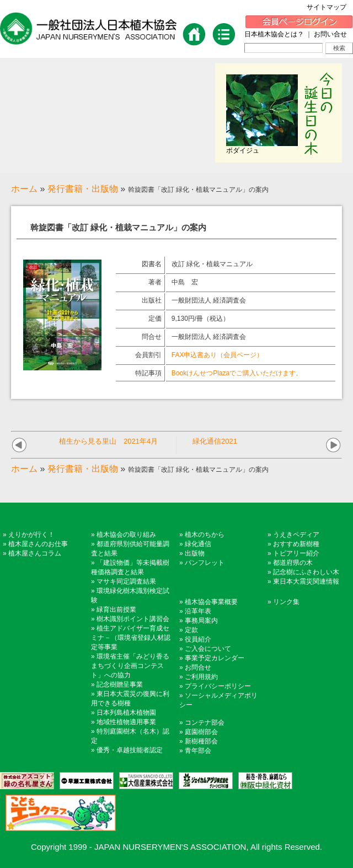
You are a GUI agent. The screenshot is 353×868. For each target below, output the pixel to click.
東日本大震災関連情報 (306, 581)
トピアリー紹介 (296, 553)
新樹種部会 (201, 741)
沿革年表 (198, 611)
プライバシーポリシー (218, 686)
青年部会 (198, 751)
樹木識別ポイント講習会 (133, 619)
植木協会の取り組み (126, 535)
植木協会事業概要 (211, 602)
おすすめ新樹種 (296, 544)
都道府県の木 (293, 563)
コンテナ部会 (205, 723)
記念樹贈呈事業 (120, 684)
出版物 (195, 553)
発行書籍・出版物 (83, 189)
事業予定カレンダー (215, 658)
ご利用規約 (201, 677)
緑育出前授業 (116, 610)
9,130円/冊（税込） (200, 319)
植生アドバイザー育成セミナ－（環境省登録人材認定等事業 (131, 638)
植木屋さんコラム (35, 553)
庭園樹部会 (201, 732)
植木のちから (205, 535)
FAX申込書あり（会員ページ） (218, 355)
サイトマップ (330, 7)
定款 (191, 630)
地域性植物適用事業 (126, 722)
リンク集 (286, 602)
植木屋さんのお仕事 (38, 544)
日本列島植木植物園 (126, 713)
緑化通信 (198, 544)
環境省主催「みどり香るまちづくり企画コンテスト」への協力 (130, 666)
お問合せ (198, 667)
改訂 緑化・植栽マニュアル (212, 264)
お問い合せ (330, 34)
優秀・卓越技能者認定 (130, 750)
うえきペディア (296, 535)
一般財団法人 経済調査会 (209, 300)
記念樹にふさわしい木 (306, 572)
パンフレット (205, 563)
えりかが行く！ (31, 535)
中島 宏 (185, 282)
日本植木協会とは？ (274, 34)
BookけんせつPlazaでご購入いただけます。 (237, 373)
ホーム (24, 189)
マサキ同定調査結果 (126, 581)
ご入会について (208, 649)
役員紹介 (198, 639)
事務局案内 (201, 621)
